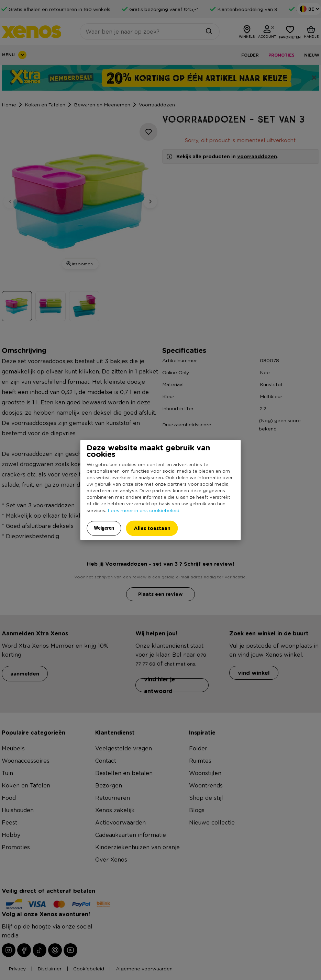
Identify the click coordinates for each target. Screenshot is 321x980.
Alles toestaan (152, 528)
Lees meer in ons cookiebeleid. (144, 510)
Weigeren (104, 528)
